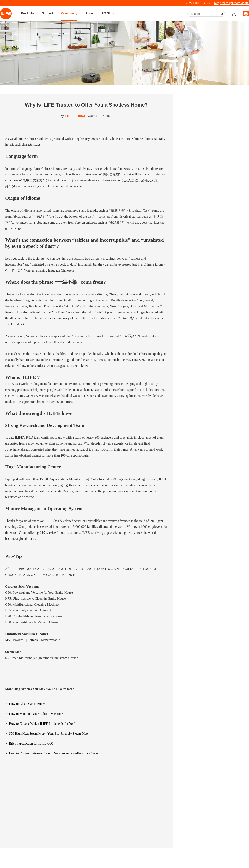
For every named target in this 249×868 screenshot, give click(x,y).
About (90, 13)
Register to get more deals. (232, 3)
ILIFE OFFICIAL (75, 116)
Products (27, 13)
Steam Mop (13, 652)
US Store (108, 13)
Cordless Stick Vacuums (22, 586)
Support (48, 13)
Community (69, 13)
